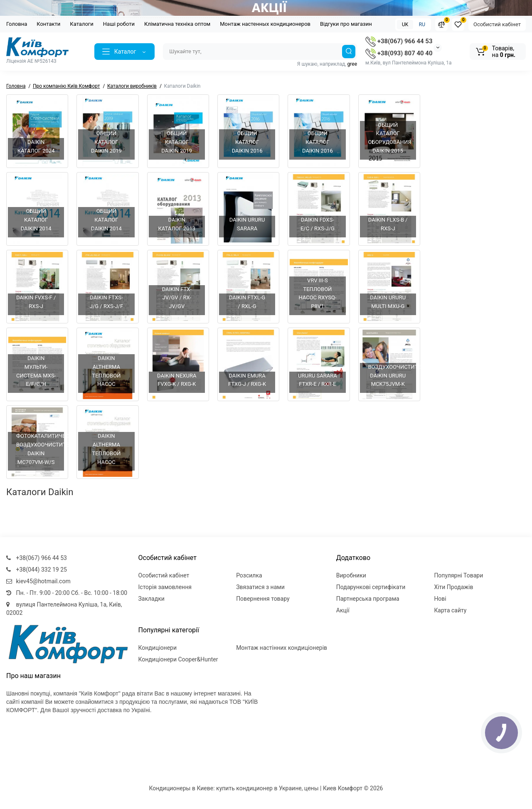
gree (352, 64)
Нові (440, 599)
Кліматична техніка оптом (177, 24)
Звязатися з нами (260, 587)
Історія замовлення (165, 587)
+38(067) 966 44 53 (399, 41)
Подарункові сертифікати (371, 587)
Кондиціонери (158, 648)
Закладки (151, 599)
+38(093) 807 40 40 (399, 53)
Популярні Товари (458, 575)
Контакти (48, 24)
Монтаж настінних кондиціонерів (282, 648)
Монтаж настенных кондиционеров (265, 24)
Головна (17, 24)
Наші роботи (119, 24)
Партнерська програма (368, 599)
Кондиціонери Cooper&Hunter (178, 659)
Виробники (351, 575)
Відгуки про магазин (346, 24)
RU (422, 25)
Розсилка (249, 575)
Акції (343, 610)
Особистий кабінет (497, 24)
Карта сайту (450, 610)
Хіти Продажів (453, 587)
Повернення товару (263, 599)
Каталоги (81, 24)
